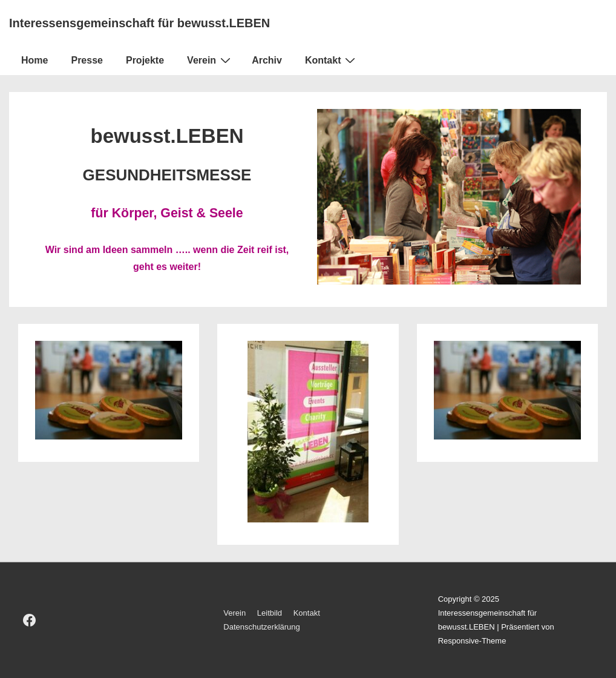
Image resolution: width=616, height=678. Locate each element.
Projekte (145, 60)
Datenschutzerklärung (261, 627)
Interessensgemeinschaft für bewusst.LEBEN (139, 23)
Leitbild (270, 613)
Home (34, 60)
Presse (87, 60)
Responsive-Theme (472, 641)
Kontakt (332, 60)
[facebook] (30, 620)
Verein (210, 60)
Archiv (267, 60)
